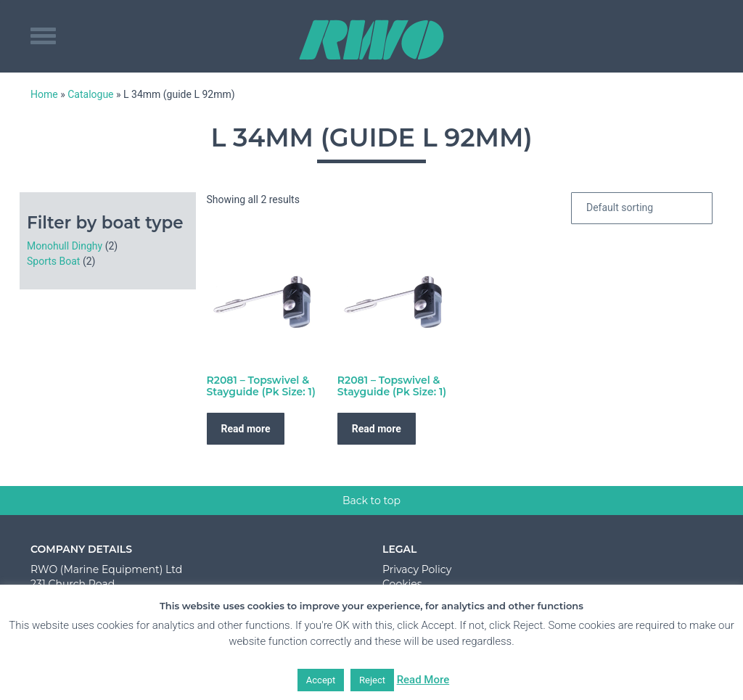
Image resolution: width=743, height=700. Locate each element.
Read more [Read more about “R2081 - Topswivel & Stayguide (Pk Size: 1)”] (246, 429)
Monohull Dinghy (65, 246)
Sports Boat (53, 261)
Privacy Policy (417, 569)
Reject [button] (372, 680)
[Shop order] (642, 208)
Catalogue (90, 94)
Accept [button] (321, 680)
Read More (423, 680)
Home (44, 94)
